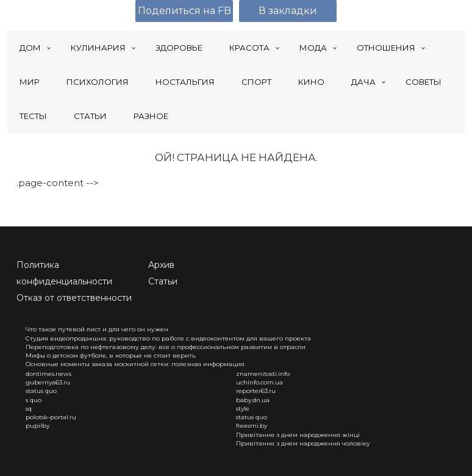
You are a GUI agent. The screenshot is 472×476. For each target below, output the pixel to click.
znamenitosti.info (263, 374)
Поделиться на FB (184, 11)
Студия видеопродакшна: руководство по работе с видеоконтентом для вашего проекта (168, 338)
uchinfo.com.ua (259, 382)
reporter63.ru (256, 391)
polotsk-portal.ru (51, 417)
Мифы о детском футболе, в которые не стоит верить (111, 355)
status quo (41, 391)
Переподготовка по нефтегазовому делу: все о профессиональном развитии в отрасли (166, 347)
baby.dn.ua (253, 400)
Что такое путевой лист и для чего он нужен (97, 329)
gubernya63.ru (48, 382)
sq (29, 409)
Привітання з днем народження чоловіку (303, 443)
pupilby (38, 426)
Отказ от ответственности (74, 298)
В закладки (288, 11)
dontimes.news (48, 374)
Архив (161, 265)
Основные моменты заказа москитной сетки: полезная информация (135, 364)
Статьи (163, 281)
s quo (34, 400)
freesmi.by (252, 426)
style (243, 409)
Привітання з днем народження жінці (298, 435)
